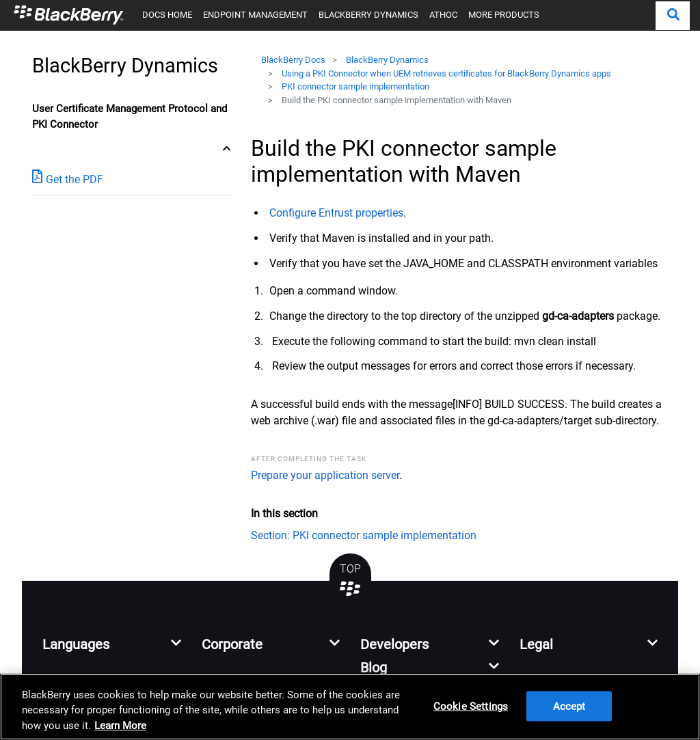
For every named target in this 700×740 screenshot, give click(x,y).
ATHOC (443, 15)
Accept (569, 707)
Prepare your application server (325, 475)
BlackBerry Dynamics (387, 60)
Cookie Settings (471, 707)
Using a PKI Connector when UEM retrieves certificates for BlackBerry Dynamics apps (446, 73)
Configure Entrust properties (336, 213)
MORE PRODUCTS (504, 15)
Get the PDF (68, 179)
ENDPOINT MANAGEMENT (255, 15)
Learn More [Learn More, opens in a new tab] (120, 726)
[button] (673, 16)
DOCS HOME (167, 15)
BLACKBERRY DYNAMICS (368, 15)
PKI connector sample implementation (355, 86)
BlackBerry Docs (293, 60)
